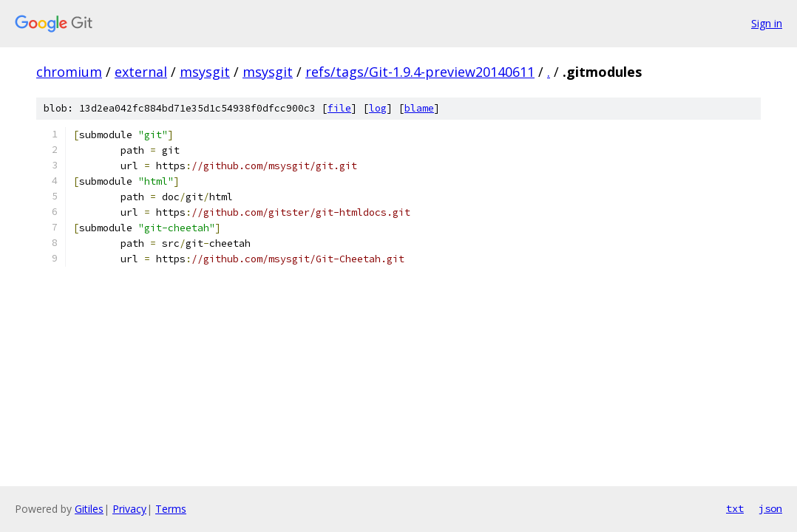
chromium (69, 72)
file (339, 108)
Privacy (129, 509)
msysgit (205, 72)
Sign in (767, 23)
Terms (171, 509)
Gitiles (89, 509)
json (770, 508)
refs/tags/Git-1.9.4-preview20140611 (420, 72)
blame (419, 108)
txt (735, 508)
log (378, 108)
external (141, 72)
